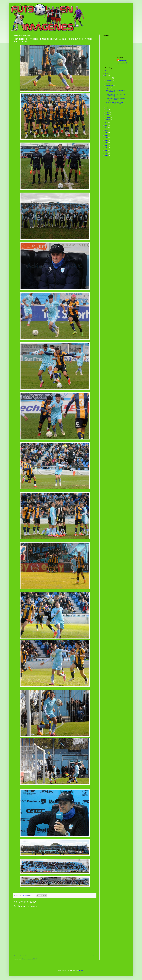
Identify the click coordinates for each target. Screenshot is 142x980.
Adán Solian (123, 60)
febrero (108, 120)
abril (108, 115)
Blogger (81, 971)
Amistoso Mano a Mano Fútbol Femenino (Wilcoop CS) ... (115, 103)
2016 (106, 140)
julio (108, 107)
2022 (106, 125)
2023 (106, 123)
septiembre (110, 86)
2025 (106, 73)
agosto (108, 88)
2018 (106, 135)
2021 (106, 128)
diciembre (109, 78)
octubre (109, 83)
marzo (108, 117)
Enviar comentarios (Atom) (29, 959)
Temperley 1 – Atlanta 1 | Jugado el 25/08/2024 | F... (116, 95)
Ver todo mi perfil (122, 63)
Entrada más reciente (20, 956)
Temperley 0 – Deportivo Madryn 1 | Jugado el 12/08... (116, 99)
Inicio (56, 956)
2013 (106, 148)
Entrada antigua (91, 956)
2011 (106, 153)
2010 (106, 156)
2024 (106, 76)
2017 (106, 138)
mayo (108, 112)
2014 (106, 146)
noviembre (109, 80)
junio (108, 110)
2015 (106, 143)
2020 (106, 130)
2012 (106, 150)
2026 (106, 71)
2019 (106, 133)
